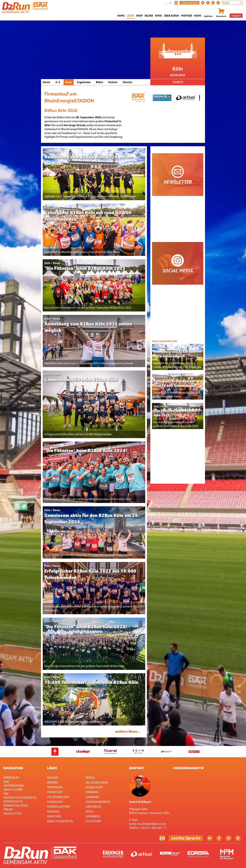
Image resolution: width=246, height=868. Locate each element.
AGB (6, 782)
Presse (8, 809)
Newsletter (12, 813)
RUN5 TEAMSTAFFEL (60, 821)
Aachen (53, 777)
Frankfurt (55, 792)
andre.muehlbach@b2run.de (148, 824)
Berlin (90, 777)
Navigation (13, 768)
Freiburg (92, 792)
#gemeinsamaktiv (188, 768)
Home (121, 16)
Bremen (53, 782)
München (54, 816)
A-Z (58, 82)
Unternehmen (14, 785)
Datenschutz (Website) (20, 797)
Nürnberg (93, 816)
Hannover (55, 802)
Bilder (149, 16)
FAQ (6, 794)
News (198, 16)
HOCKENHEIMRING (98, 802)
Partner (113, 82)
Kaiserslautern (59, 806)
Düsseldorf (94, 787)
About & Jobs (13, 789)
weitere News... (128, 731)
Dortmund (55, 787)
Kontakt (137, 768)
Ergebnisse (84, 82)
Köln (89, 811)
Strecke (127, 82)
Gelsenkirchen (58, 797)
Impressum (11, 777)
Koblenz (53, 811)
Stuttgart (94, 821)
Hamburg (93, 797)
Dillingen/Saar (97, 782)
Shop (139, 16)
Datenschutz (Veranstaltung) (16, 803)
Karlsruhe (94, 806)
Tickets (236, 16)
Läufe (52, 768)
